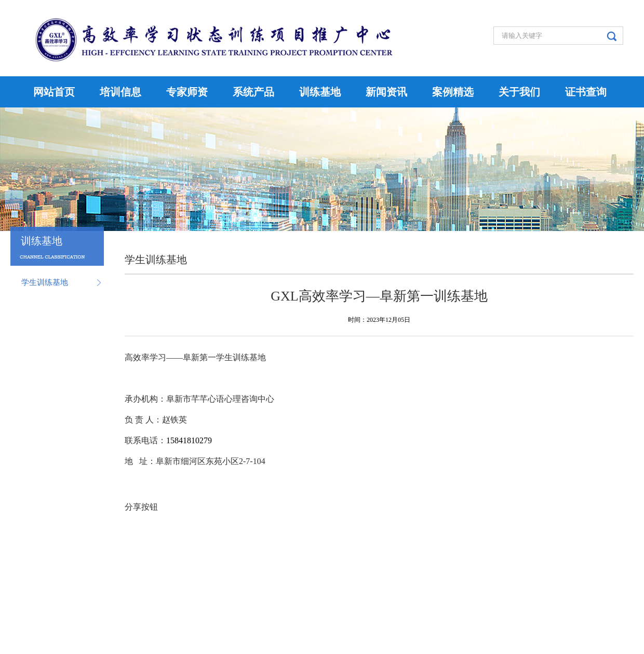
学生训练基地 (45, 282)
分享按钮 (141, 507)
